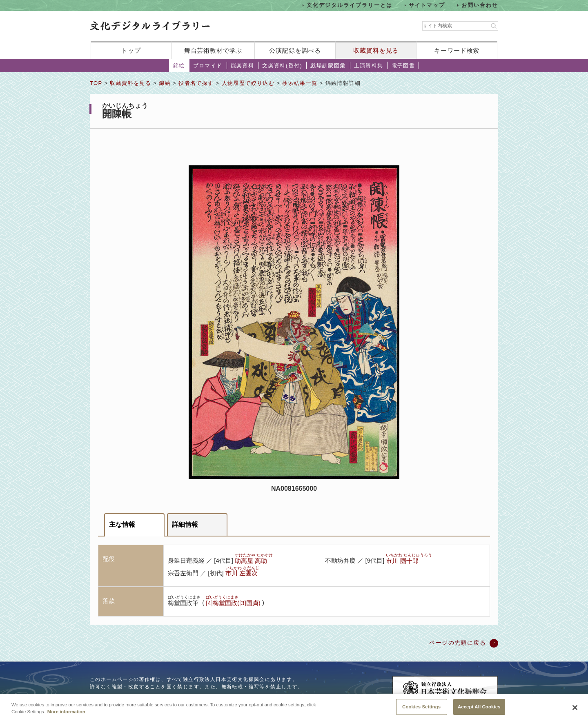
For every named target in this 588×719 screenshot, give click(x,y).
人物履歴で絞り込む (248, 83)
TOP (96, 83)
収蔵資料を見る (376, 50)
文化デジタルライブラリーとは (349, 5)
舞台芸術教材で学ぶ (213, 50)
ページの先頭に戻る (458, 643)
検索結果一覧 (300, 83)
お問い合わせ (480, 5)
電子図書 (403, 66)
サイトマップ (427, 5)
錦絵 (179, 66)
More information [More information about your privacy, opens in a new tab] (66, 716)
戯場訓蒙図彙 (328, 66)
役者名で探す (196, 83)
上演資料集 (369, 66)
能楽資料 (243, 66)
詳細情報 (185, 524)
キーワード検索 (457, 50)
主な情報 (122, 524)
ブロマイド (208, 66)
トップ (131, 50)
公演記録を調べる (295, 50)
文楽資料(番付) (282, 66)
